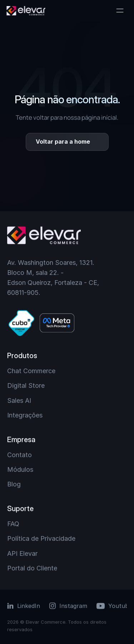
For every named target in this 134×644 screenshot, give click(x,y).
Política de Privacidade (41, 538)
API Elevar (22, 553)
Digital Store (26, 385)
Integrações (25, 415)
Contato (19, 455)
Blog (14, 484)
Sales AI (19, 400)
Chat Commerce (31, 371)
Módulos (20, 469)
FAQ (13, 524)
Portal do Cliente (32, 568)
